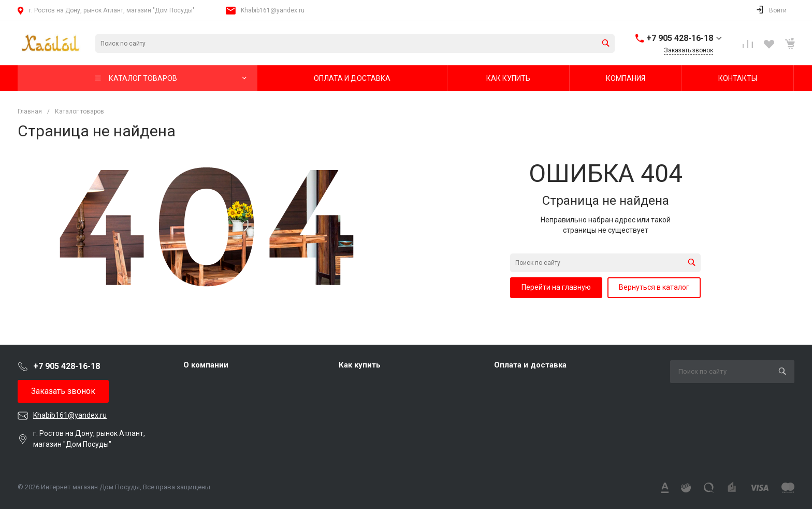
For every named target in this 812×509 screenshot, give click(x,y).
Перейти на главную (556, 287)
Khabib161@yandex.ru (273, 10)
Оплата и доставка (530, 365)
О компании (206, 365)
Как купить (360, 365)
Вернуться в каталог (654, 287)
